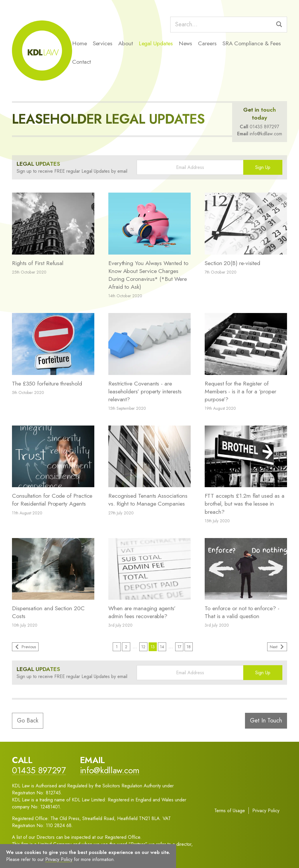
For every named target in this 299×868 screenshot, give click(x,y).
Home (80, 43)
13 (153, 647)
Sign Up (263, 167)
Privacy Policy (266, 811)
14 (162, 647)
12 (143, 647)
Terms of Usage (230, 811)
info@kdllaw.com (266, 134)
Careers (207, 43)
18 (189, 647)
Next (277, 647)
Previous (25, 647)
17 (179, 647)
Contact (81, 62)
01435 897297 (264, 127)
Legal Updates (156, 43)
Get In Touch (266, 721)
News (186, 43)
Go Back (28, 721)
